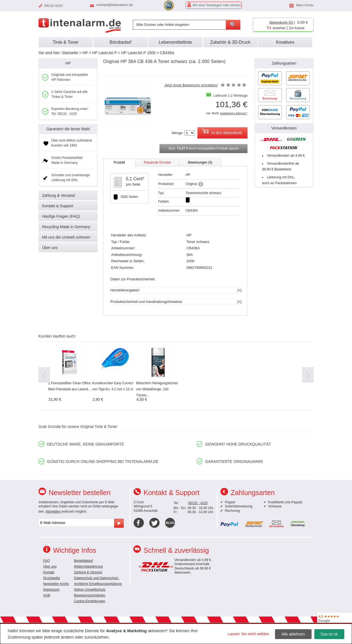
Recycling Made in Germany (66, 227)
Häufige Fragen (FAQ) (61, 216)
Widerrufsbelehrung (88, 566)
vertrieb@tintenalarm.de (115, 5)
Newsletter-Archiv (56, 584)
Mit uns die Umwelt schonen (66, 237)
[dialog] (176, 634)
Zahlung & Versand (58, 195)
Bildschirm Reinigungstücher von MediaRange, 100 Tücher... (157, 389)
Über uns (50, 248)
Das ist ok (329, 634)
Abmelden (53, 512)
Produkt (119, 162)
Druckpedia (52, 578)
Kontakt (49, 572)
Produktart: (166, 184)
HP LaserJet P (105, 53)
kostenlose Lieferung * (234, 113)
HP (85, 53)
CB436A (167, 53)
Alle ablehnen (293, 634)
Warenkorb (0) (281, 22)
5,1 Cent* (135, 179)
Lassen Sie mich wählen (248, 634)
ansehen (279, 28)
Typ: (161, 193)
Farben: (164, 201)
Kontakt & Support (58, 206)
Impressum (51, 590)
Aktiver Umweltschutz (90, 590)
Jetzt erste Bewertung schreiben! (191, 85)
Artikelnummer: (169, 211)
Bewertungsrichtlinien (90, 595)
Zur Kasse (297, 28)
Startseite (70, 53)
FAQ (46, 561)
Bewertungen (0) (200, 162)
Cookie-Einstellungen (90, 601)
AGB (47, 595)
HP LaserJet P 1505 (138, 53)
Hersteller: (166, 175)
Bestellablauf (83, 561)
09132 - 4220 (198, 503)
